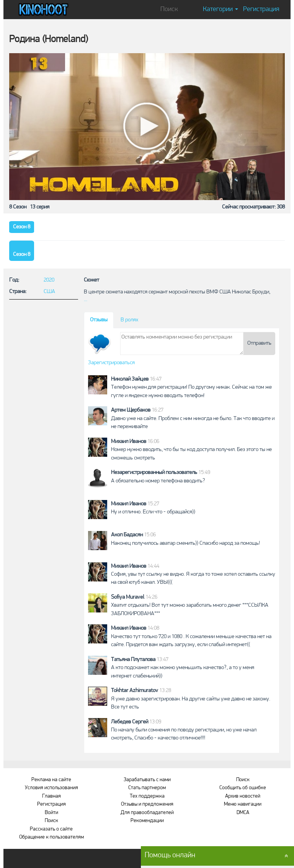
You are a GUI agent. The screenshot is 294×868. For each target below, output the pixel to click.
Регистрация (261, 9)
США (49, 292)
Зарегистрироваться (111, 363)
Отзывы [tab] (99, 320)
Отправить (259, 343)
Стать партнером (147, 788)
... (86, 300)
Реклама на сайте (51, 780)
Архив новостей (243, 796)
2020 (49, 280)
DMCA (243, 813)
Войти (51, 813)
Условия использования (51, 788)
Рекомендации (147, 821)
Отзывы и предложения (147, 804)
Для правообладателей (147, 813)
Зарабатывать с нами (147, 780)
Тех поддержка (147, 796)
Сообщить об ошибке (243, 788)
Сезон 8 (22, 227)
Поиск (51, 821)
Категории (220, 9)
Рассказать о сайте (51, 829)
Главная (51, 796)
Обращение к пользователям (51, 837)
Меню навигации (243, 804)
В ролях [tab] (129, 320)
